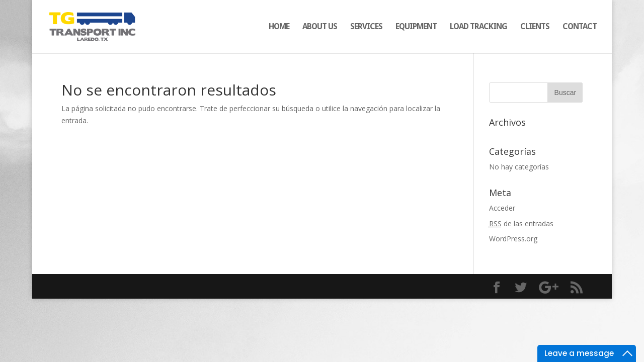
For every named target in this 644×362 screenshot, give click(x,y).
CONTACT (580, 27)
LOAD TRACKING (478, 27)
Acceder (502, 208)
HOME (279, 27)
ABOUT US (320, 27)
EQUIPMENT (416, 27)
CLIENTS (535, 27)
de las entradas (521, 223)
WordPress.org (513, 239)
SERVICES (366, 27)
